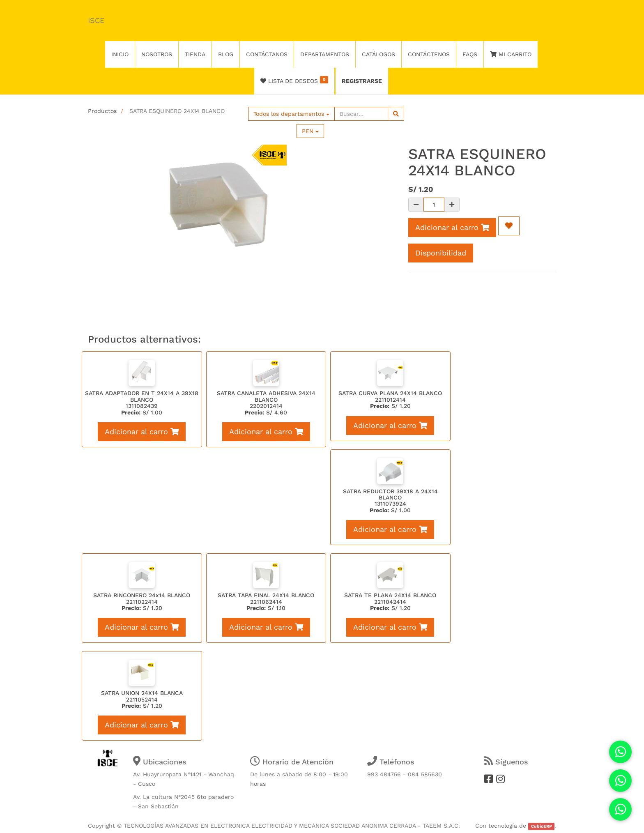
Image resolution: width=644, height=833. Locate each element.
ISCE (96, 20)
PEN (310, 131)
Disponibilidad (441, 253)
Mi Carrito (511, 54)
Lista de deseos (294, 80)
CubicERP (542, 826)
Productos (102, 111)
